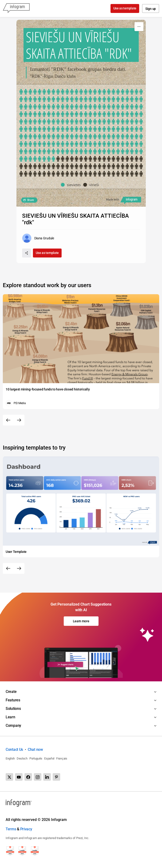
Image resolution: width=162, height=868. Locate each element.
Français (62, 758)
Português (36, 758)
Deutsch (22, 758)
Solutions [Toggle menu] (13, 709)
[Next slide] (19, 420)
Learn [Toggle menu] (10, 717)
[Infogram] (16, 8)
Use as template (125, 8)
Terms (11, 829)
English (10, 758)
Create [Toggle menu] (11, 692)
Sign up (151, 9)
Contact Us (14, 749)
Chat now (35, 749)
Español (49, 758)
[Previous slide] (8, 420)
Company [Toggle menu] (13, 725)
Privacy (26, 829)
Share (31, 200)
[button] (72, 185)
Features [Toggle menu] (13, 700)
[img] (81, 126)
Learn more (81, 621)
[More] (139, 27)
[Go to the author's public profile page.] (38, 238)
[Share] (27, 253)
